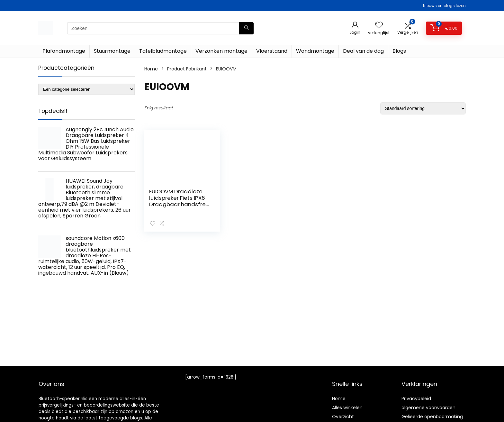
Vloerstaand (272, 51)
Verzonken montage (221, 51)
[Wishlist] (379, 26)
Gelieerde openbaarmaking (432, 417)
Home (151, 69)
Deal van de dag (363, 51)
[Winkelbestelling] (423, 108)
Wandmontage (315, 51)
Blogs (399, 51)
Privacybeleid (416, 399)
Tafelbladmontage (163, 51)
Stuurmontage (112, 51)
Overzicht (343, 417)
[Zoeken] (246, 28)
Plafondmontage (64, 51)
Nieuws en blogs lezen (444, 6)
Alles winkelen (347, 408)
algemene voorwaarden (428, 408)
